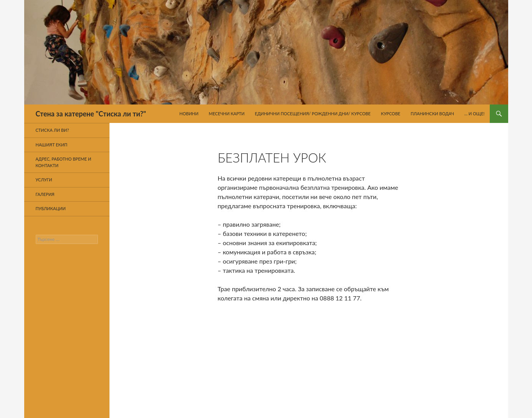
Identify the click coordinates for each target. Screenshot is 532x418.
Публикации (51, 208)
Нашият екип (52, 145)
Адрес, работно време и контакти (64, 162)
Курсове (391, 114)
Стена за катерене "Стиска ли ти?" (91, 114)
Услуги (44, 180)
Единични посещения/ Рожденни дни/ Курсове (313, 114)
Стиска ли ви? (52, 130)
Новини (189, 114)
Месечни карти (226, 114)
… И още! (475, 114)
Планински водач (432, 114)
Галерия (45, 194)
